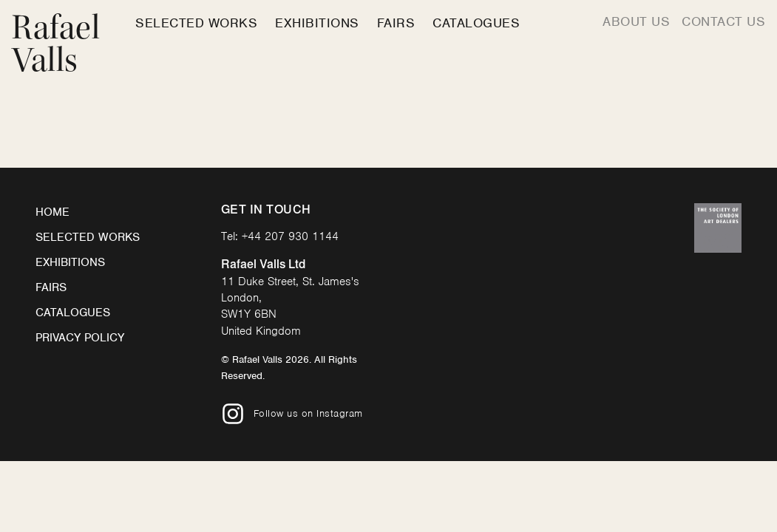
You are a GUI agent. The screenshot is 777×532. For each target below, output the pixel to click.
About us (636, 21)
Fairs (396, 23)
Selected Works (196, 23)
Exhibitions (317, 23)
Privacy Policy (80, 338)
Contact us (723, 21)
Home (52, 212)
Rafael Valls (56, 44)
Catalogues (476, 23)
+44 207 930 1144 (290, 236)
